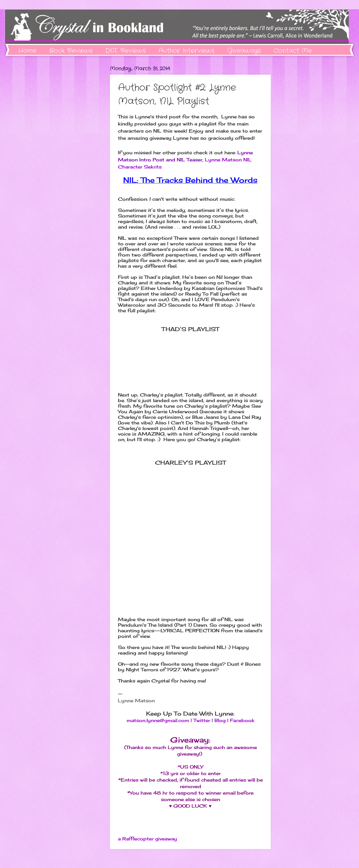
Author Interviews (186, 51)
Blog (220, 720)
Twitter (202, 720)
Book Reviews (71, 51)
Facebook (242, 720)
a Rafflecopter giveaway (147, 839)
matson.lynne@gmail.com (158, 720)
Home (27, 51)
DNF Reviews (125, 51)
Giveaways (244, 51)
